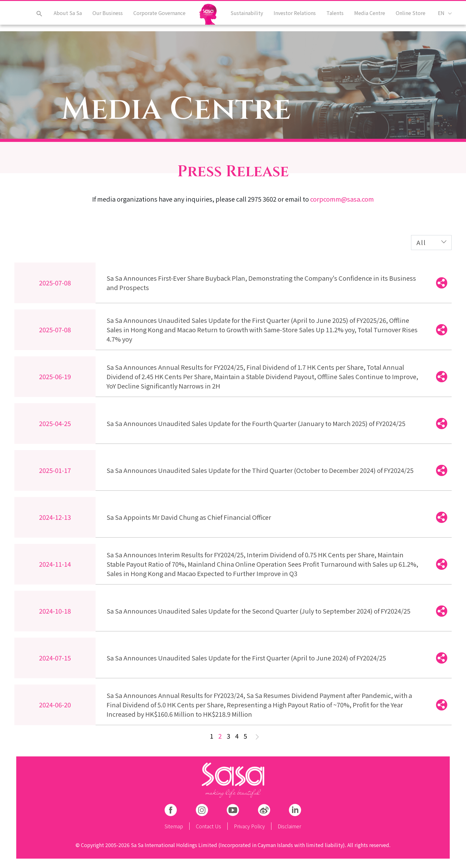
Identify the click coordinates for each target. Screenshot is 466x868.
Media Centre (371, 17)
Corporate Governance (156, 17)
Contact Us (208, 826)
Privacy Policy (249, 826)
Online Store (411, 17)
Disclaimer (289, 826)
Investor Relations (297, 17)
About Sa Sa (66, 17)
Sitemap (174, 826)
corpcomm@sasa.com (342, 199)
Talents (337, 17)
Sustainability (250, 17)
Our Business (105, 17)
